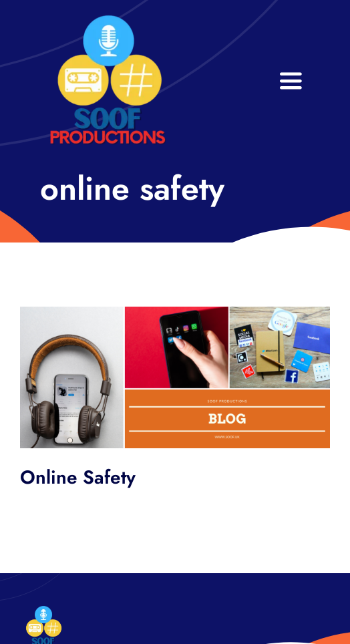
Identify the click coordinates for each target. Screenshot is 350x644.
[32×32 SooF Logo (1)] (108, 20)
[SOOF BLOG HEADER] (175, 313)
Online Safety (78, 477)
